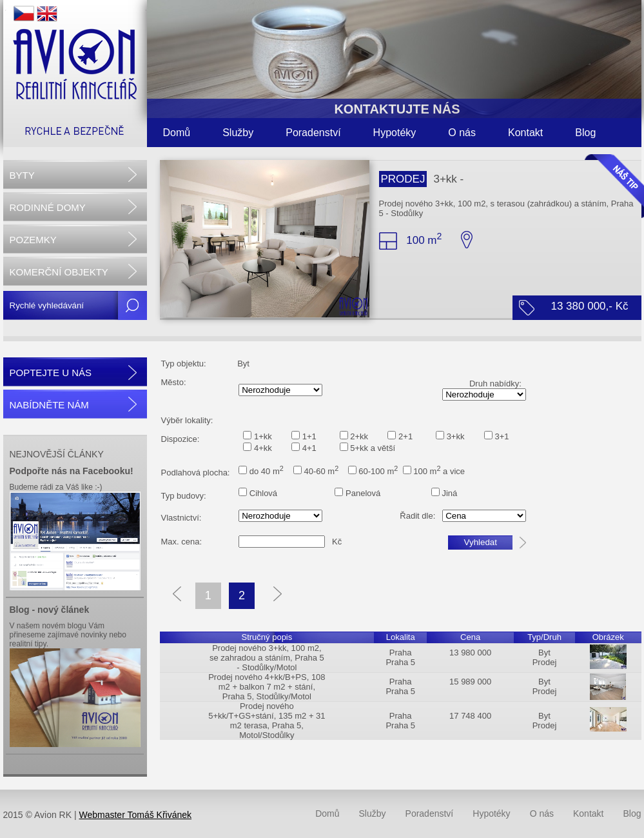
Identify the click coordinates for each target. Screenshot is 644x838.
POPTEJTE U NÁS (51, 373)
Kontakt (525, 133)
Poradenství (313, 133)
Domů (177, 133)
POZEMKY (33, 240)
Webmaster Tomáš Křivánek (136, 815)
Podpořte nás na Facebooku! (72, 471)
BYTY (22, 175)
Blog (585, 133)
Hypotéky (395, 133)
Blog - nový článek (50, 610)
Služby (238, 133)
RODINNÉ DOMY (48, 207)
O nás (462, 133)
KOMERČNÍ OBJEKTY (59, 272)
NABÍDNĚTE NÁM (49, 405)
